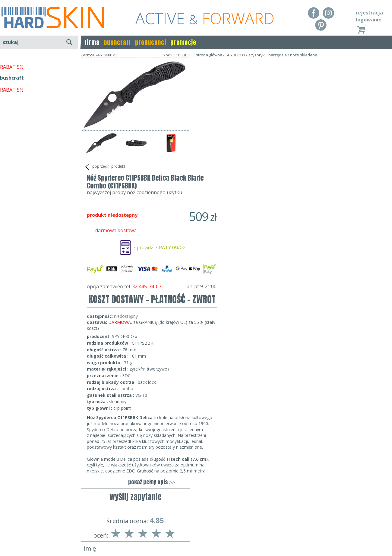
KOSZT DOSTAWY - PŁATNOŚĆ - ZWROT (261, 183)
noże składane (304, 55)
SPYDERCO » (234, 220)
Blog (5, 547)
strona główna (209, 55)
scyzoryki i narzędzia (268, 55)
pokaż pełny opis (261, 366)
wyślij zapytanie (136, 182)
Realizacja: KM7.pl (372, 521)
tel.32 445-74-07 (194, 529)
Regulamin (12, 521)
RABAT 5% (12, 138)
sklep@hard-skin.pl (194, 538)
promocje (183, 42)
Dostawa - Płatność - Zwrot (31, 529)
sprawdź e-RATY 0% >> (269, 131)
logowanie (369, 20)
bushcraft (117, 42)
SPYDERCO (235, 55)
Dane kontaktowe (194, 521)
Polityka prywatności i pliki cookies (39, 538)
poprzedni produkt (104, 167)
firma (92, 42)
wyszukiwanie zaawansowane (39, 65)
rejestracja (369, 13)
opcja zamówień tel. (261, 170)
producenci (151, 42)
